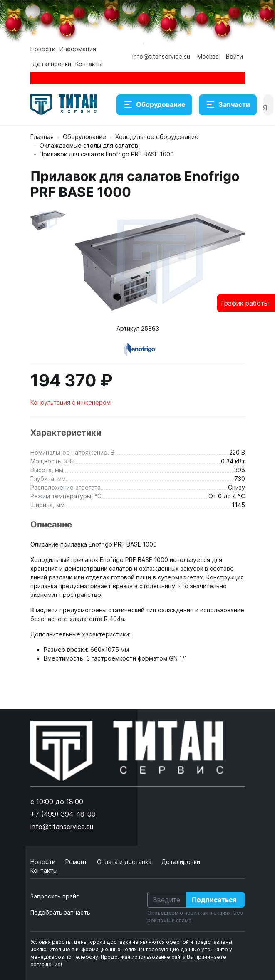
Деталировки (52, 64)
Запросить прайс (55, 896)
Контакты (89, 64)
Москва (208, 56)
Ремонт (77, 862)
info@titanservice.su (161, 56)
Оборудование (154, 105)
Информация (78, 49)
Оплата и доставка (125, 862)
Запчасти (228, 105)
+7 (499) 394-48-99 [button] (63, 814)
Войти (234, 56)
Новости (43, 49)
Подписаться (214, 900)
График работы (245, 303)
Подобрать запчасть (60, 912)
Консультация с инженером (71, 402)
